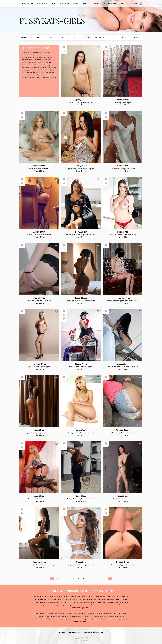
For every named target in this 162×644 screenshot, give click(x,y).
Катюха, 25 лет (123, 562)
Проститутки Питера (81, 641)
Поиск (123, 4)
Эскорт (85, 4)
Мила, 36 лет (39, 496)
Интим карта (96, 4)
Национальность (100, 37)
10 (105, 579)
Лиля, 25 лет (39, 430)
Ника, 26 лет (123, 166)
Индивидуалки (42, 4)
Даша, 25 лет (81, 100)
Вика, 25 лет (123, 232)
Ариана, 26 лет (123, 430)
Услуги (112, 37)
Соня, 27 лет (81, 430)
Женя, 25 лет (81, 166)
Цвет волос (87, 37)
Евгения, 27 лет (39, 364)
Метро (124, 37)
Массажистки (64, 4)
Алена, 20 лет (39, 232)
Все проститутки (27, 4)
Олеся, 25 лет (123, 364)
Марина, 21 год (39, 562)
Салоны (76, 4)
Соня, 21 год (81, 496)
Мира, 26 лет (81, 562)
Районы (137, 37)
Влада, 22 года (81, 298)
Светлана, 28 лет (123, 298)
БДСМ (53, 4)
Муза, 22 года (39, 166)
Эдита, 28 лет (39, 298)
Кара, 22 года (123, 496)
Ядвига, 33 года (123, 100)
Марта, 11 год (81, 364)
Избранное (134, 4)
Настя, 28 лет (81, 232)
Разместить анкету (111, 4)
